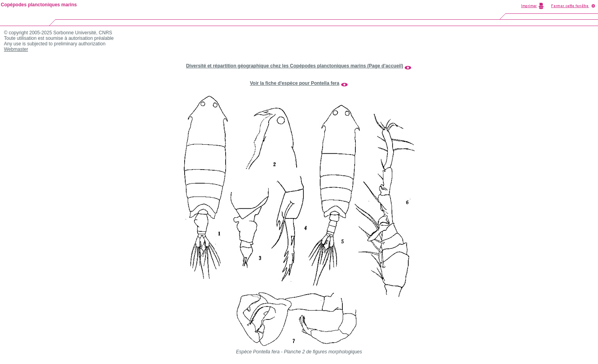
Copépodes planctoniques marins (39, 5)
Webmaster (16, 49)
